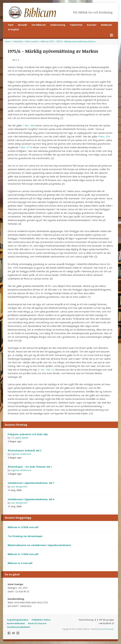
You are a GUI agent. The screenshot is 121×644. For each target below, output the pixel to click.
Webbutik (106, 25)
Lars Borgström (19, 487)
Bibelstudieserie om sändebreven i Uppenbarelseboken (39, 545)
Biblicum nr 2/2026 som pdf (23, 527)
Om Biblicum (39, 25)
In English (13, 29)
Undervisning (58, 25)
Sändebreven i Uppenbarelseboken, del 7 (31, 483)
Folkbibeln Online (41, 620)
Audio (31, 441)
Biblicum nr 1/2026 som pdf (23, 554)
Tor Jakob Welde (20, 438)
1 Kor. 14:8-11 (46, 370)
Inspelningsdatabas (18, 620)
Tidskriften (76, 25)
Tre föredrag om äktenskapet (25, 536)
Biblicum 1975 (47, 41)
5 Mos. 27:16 (25, 147)
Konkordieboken (16, 623)
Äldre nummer (32, 41)
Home (8, 41)
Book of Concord (37, 623)
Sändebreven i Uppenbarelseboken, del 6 (31, 499)
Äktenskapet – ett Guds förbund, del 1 (30, 467)
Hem (11, 25)
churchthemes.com (107, 629)
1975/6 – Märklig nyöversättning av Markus (76, 41)
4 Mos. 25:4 (104, 137)
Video (26, 441)
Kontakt (92, 25)
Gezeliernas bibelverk (19, 627)
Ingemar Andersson (21, 454)
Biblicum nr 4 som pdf (20, 563)
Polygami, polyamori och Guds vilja (28, 434)
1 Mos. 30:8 (29, 125)
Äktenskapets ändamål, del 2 (24, 450)
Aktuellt (22, 25)
